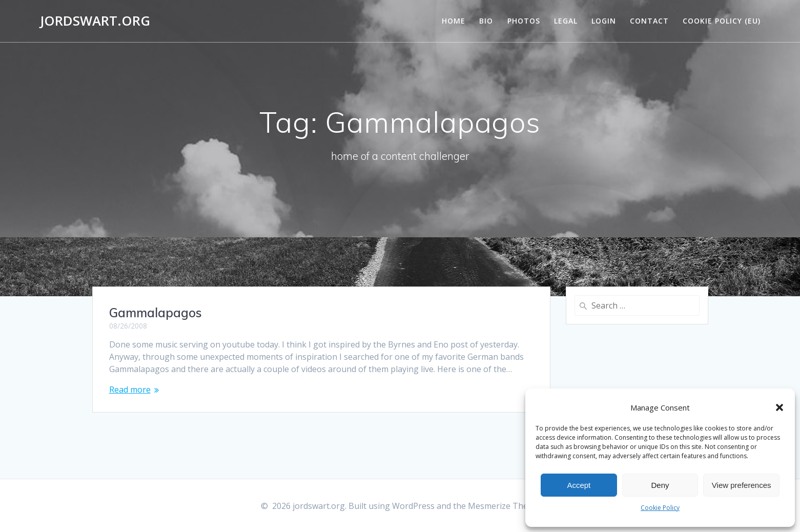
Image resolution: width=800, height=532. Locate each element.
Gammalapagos (156, 313)
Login (604, 21)
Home (454, 21)
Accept (579, 485)
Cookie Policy (660, 508)
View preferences (742, 485)
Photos (524, 21)
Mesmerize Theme (504, 506)
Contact (649, 21)
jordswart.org (95, 21)
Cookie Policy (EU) (722, 21)
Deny (660, 485)
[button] (780, 407)
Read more (130, 390)
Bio (486, 21)
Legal (566, 21)
